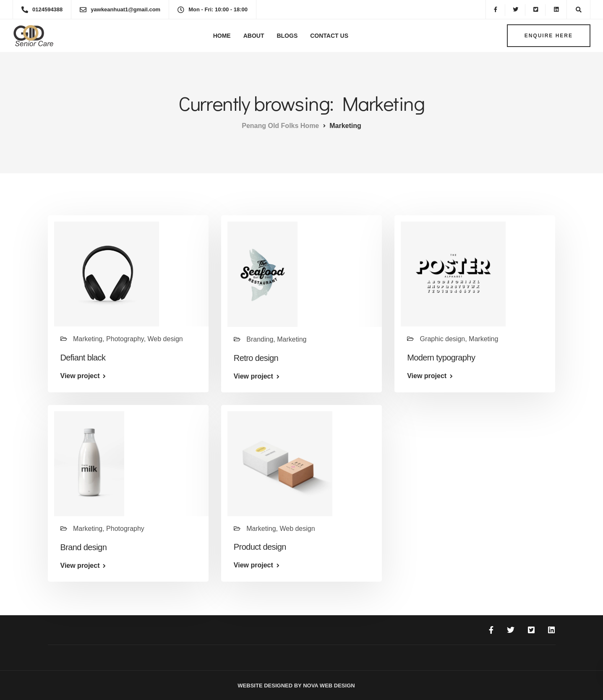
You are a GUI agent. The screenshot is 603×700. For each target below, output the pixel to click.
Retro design (256, 358)
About (254, 36)
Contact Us (329, 36)
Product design (260, 547)
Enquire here (549, 36)
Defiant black (83, 358)
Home (222, 36)
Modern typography (441, 358)
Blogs (287, 36)
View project (80, 376)
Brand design (84, 547)
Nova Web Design (328, 686)
